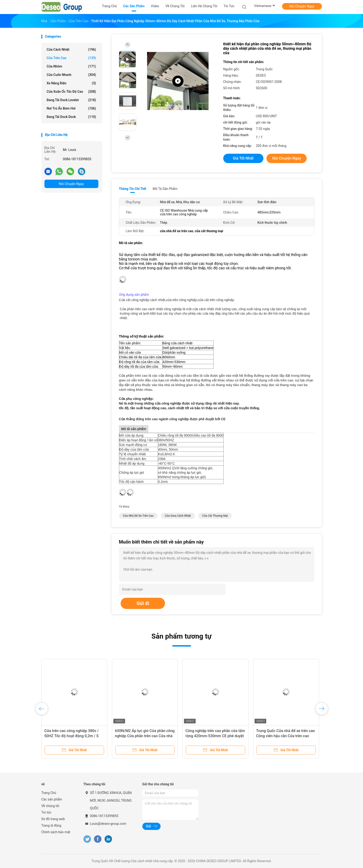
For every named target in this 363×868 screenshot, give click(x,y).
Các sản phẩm (52, 799)
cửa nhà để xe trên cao (138, 516)
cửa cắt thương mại (215, 516)
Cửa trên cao (71, 58)
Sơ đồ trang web (53, 819)
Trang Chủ (49, 793)
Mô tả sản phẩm (165, 189)
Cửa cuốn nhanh (71, 75)
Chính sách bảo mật (56, 832)
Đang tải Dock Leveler (71, 100)
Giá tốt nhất (243, 158)
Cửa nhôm (71, 66)
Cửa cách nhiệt (71, 50)
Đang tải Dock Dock (71, 117)
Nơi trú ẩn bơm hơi (71, 108)
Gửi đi (143, 603)
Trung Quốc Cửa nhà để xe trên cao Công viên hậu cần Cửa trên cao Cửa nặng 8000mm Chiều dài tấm (286, 736)
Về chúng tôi (50, 806)
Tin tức (47, 812)
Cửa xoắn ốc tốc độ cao (71, 92)
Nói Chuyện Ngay (302, 6)
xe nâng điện (71, 83)
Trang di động (51, 825)
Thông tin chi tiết (133, 189)
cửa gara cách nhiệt (178, 516)
